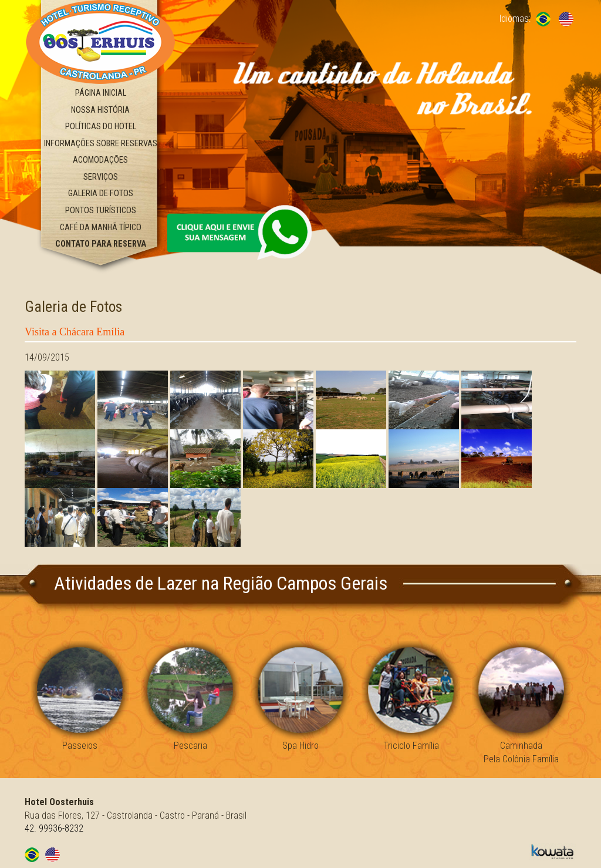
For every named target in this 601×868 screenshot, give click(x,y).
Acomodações (100, 160)
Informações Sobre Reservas (101, 144)
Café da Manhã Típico (101, 228)
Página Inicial (101, 93)
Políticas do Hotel (101, 127)
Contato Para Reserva (101, 244)
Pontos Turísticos (101, 211)
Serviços (101, 177)
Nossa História (100, 110)
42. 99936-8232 (54, 828)
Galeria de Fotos (101, 194)
